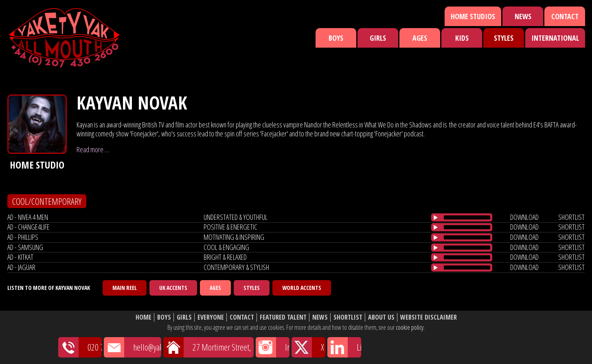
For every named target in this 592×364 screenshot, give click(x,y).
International (555, 38)
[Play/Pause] (436, 217)
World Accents (302, 288)
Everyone (211, 317)
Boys (336, 38)
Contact (565, 16)
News (523, 16)
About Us (381, 317)
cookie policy (410, 327)
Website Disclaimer (429, 317)
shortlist (571, 217)
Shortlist (348, 317)
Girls (378, 38)
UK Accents (173, 288)
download (524, 217)
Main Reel (125, 288)
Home (144, 317)
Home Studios (473, 16)
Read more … (93, 149)
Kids (462, 38)
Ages (420, 38)
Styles (504, 38)
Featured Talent (283, 317)
